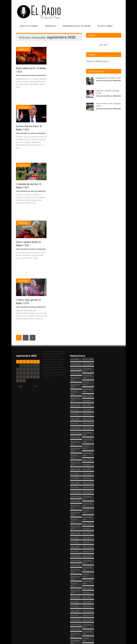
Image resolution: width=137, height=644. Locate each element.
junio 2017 (87, 417)
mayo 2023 (75, 431)
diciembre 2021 (75, 519)
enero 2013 (87, 632)
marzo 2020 (75, 632)
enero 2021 (75, 577)
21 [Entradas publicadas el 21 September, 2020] (18, 261)
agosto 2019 (87, 280)
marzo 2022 (75, 504)
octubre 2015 (86, 524)
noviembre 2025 (75, 270)
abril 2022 (75, 500)
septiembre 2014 (87, 594)
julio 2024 (75, 358)
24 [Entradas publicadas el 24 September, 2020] (28, 261)
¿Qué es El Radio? (29, 26)
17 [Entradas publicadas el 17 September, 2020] (28, 257)
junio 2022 (75, 491)
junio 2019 (87, 289)
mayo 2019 (87, 294)
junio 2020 (75, 618)
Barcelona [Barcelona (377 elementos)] (47, 238)
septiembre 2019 (87, 275)
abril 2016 (87, 491)
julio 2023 (75, 422)
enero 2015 (87, 568)
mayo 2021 (75, 559)
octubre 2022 (74, 469)
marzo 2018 (87, 367)
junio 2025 (75, 299)
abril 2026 (75, 244)
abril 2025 (75, 308)
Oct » (36, 270)
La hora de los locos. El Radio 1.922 (64, 70)
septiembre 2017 (87, 403)
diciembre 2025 (75, 263)
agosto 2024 (75, 353)
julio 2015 (87, 541)
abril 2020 (75, 628)
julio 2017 (87, 413)
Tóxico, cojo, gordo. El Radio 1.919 (28, 186)
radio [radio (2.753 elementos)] (53, 254)
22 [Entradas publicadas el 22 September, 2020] (21, 261)
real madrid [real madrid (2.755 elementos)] (61, 254)
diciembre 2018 (87, 318)
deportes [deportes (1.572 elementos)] (61, 243)
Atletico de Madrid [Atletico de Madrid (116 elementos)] (58, 236)
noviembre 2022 (75, 462)
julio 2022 (75, 486)
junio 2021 (75, 554)
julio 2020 (75, 614)
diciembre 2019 (87, 254)
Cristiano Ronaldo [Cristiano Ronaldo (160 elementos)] (50, 243)
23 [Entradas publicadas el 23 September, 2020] (24, 261)
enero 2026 (75, 257)
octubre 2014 (86, 588)
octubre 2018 (86, 332)
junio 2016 (87, 481)
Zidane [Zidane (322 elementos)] (46, 262)
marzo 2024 (75, 376)
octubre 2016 (86, 460)
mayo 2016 (87, 486)
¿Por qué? (104, 45)
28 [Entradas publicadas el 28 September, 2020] (18, 265)
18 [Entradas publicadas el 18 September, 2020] (32, 257)
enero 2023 (75, 449)
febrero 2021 (76, 573)
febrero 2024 (76, 381)
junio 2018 (87, 353)
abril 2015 (87, 554)
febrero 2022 (76, 509)
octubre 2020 (74, 597)
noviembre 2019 (87, 261)
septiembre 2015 (87, 530)
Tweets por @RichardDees (98, 61)
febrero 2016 (88, 500)
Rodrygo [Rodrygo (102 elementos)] (57, 256)
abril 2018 (87, 363)
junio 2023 (75, 427)
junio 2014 (87, 609)
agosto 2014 (87, 600)
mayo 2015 (87, 550)
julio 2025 (75, 294)
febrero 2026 (76, 253)
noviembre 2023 (75, 398)
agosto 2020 (75, 609)
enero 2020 (87, 248)
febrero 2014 (88, 628)
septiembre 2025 (75, 284)
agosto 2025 (75, 289)
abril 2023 (75, 436)
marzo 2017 (87, 431)
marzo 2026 (75, 248)
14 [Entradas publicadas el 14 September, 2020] (18, 257)
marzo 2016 (87, 495)
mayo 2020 (75, 623)
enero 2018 (87, 376)
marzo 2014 (87, 623)
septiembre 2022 (75, 476)
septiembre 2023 (75, 412)
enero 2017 (87, 440)
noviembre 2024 (75, 334)
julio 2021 (75, 550)
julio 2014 (87, 605)
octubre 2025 (74, 277)
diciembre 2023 (75, 391)
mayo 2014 (87, 614)
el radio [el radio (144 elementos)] (46, 246)
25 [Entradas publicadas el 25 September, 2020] (32, 261)
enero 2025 (75, 321)
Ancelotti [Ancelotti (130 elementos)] (47, 236)
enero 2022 (75, 513)
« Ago (20, 270)
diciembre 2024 (75, 327)
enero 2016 (87, 504)
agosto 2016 (87, 472)
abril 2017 (87, 427)
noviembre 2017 (87, 389)
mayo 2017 (87, 422)
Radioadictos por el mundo (77, 26)
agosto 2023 (75, 417)
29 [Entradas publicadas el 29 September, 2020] (21, 265)
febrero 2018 (88, 372)
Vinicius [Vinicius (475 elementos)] (52, 259)
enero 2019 (87, 312)
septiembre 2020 (75, 604)
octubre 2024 (74, 341)
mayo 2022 (75, 495)
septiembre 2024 (75, 348)
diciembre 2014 (87, 574)
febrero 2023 (76, 445)
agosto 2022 (75, 481)
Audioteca (50, 26)
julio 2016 (87, 477)
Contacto (117, 642)
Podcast (23, 49)
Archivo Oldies (105, 26)
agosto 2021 (75, 545)
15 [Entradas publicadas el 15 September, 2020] (21, 257)
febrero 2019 (88, 308)
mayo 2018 (87, 358)
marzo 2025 (75, 312)
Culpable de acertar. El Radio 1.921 (29, 128)
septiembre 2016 (87, 467)
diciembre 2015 (87, 510)
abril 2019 (87, 299)
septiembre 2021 (75, 540)
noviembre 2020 (75, 590)
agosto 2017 (87, 408)
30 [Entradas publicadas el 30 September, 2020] (24, 265)
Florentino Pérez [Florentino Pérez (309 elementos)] (57, 246)
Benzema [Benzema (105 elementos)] (56, 238)
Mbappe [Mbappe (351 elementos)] (51, 251)
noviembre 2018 (87, 325)
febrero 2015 (88, 564)
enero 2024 (75, 385)
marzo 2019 (87, 303)
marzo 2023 (75, 440)
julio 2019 (87, 285)
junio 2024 (75, 363)
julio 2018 (87, 349)
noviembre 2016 (87, 453)
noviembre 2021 (75, 526)
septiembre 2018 (87, 339)
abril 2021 (75, 564)
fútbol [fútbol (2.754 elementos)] (45, 249)
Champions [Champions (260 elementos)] (55, 241)
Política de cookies (102, 642)
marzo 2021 (75, 568)
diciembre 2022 (75, 455)
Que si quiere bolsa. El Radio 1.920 (64, 128)
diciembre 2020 (75, 583)
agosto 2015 (87, 536)
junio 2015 (87, 545)
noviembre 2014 (87, 581)
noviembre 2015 (87, 517)
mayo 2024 (75, 367)
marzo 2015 (87, 559)
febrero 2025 (76, 317)
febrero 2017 (88, 436)
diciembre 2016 (87, 446)
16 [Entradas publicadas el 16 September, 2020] (24, 257)
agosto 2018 (87, 344)
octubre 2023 (74, 405)
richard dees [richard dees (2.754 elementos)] (48, 256)
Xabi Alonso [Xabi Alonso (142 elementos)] (60, 259)
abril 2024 (75, 372)
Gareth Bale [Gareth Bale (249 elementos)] (53, 249)
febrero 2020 (88, 244)
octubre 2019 (86, 268)
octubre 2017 (86, 396)
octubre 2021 (74, 533)
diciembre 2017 (87, 382)
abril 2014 (87, 618)
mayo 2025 (75, 303)
